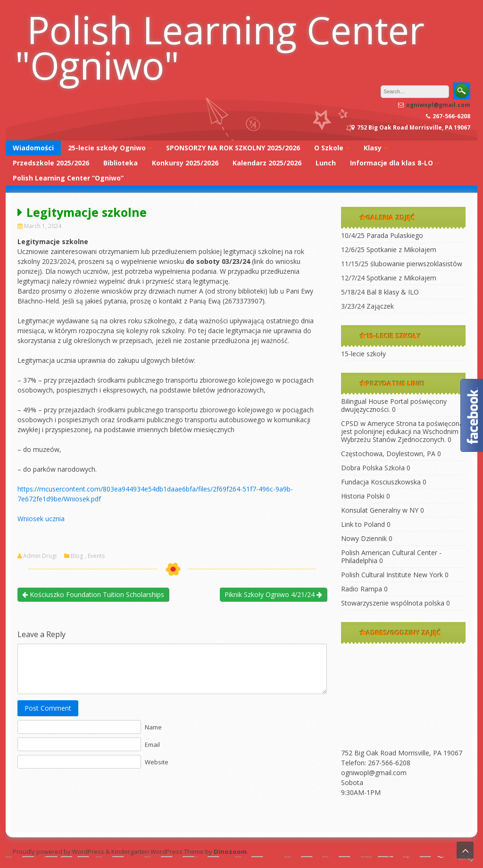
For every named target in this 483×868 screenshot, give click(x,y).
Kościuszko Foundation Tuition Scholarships (93, 594)
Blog (77, 556)
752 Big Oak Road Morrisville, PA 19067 (402, 753)
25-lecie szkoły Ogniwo (107, 148)
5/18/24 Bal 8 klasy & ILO (380, 292)
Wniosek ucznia (41, 519)
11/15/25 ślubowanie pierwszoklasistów (402, 264)
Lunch (326, 163)
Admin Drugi (40, 556)
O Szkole (329, 148)
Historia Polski (363, 496)
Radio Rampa (362, 589)
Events (96, 556)
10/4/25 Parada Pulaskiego (382, 235)
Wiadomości (33, 148)
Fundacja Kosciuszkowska (381, 482)
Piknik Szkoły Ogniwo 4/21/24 (273, 594)
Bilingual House (365, 401)
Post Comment (48, 708)
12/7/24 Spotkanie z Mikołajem (389, 278)
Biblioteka (121, 163)
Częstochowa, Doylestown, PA (388, 454)
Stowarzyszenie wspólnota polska (393, 603)
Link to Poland (363, 524)
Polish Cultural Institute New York (392, 575)
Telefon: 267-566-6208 (376, 763)
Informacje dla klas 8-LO (391, 163)
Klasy (373, 148)
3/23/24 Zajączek (367, 306)
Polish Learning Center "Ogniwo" (220, 47)
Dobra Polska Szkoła (373, 468)
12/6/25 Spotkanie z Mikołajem (389, 250)
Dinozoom (230, 852)
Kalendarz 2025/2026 (267, 163)
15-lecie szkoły (363, 354)
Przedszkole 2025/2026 (51, 163)
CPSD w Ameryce (368, 423)
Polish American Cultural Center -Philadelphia (391, 557)
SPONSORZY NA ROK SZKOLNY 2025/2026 (233, 148)
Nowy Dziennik (364, 538)
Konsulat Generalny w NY (380, 510)
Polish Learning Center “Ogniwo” (68, 178)
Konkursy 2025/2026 (185, 163)
